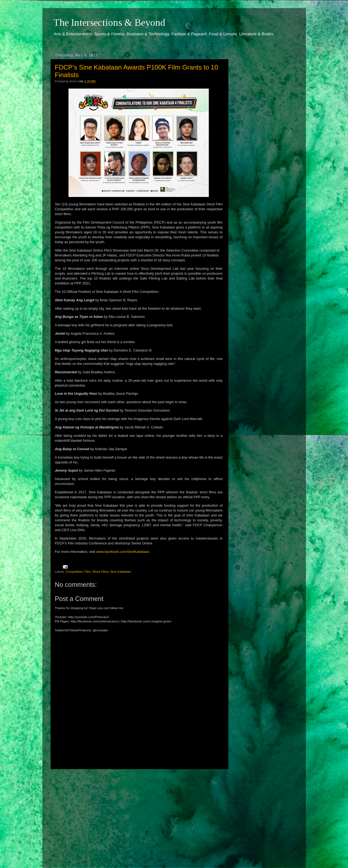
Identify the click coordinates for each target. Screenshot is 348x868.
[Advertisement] (139, 813)
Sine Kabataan (121, 571)
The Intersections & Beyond (109, 23)
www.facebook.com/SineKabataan (123, 552)
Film (88, 571)
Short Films (100, 571)
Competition (74, 571)
